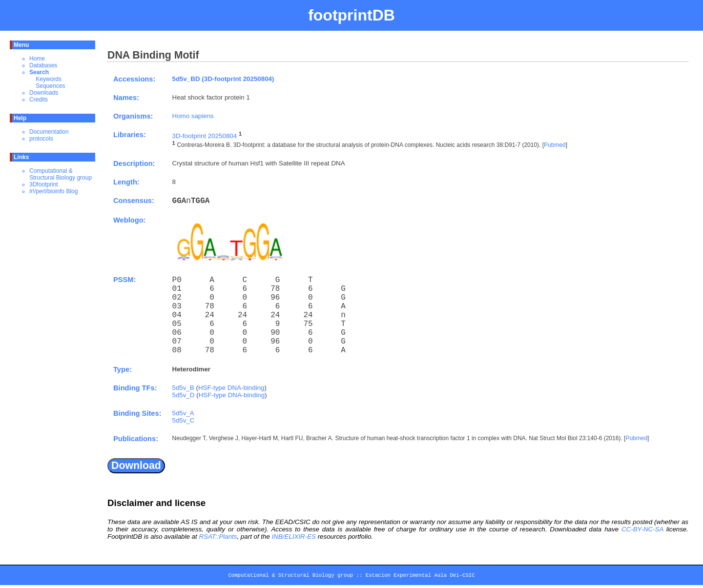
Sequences (50, 86)
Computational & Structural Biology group (61, 174)
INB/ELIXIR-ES (294, 537)
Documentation (49, 132)
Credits (39, 100)
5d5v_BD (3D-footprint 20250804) (223, 79)
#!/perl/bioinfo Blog (53, 191)
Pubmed (555, 145)
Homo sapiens (193, 116)
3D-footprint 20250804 (205, 136)
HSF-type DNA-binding (231, 388)
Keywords (49, 79)
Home (37, 59)
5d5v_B (183, 388)
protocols (41, 139)
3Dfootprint (44, 184)
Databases (43, 65)
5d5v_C (184, 420)
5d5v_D (184, 395)
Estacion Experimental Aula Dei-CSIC (420, 577)
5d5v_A (183, 413)
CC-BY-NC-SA (642, 529)
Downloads (44, 93)
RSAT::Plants (218, 537)
